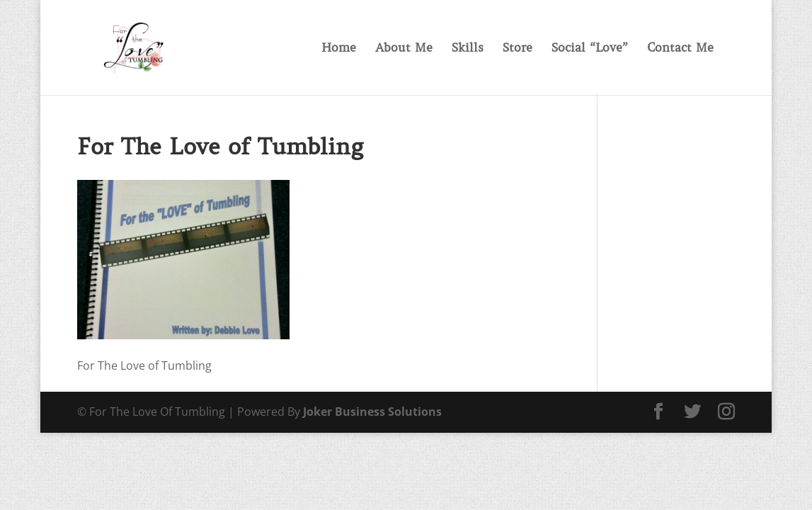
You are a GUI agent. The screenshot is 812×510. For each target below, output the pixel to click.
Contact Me (680, 49)
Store (517, 49)
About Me (404, 49)
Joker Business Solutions (372, 412)
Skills (468, 49)
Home (339, 49)
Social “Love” (590, 49)
